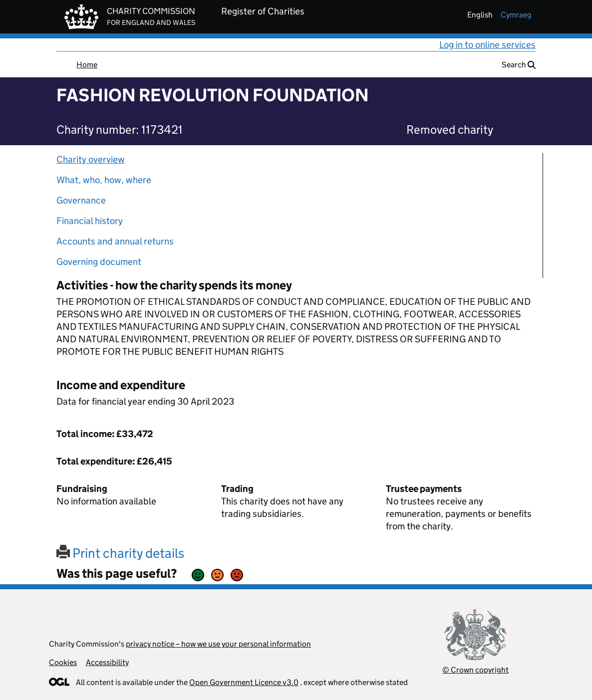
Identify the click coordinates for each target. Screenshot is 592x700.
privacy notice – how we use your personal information (218, 644)
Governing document (99, 262)
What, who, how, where (104, 180)
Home (87, 65)
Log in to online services (487, 45)
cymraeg (516, 15)
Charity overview (91, 159)
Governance (81, 200)
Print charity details (120, 553)
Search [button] (519, 65)
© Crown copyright (475, 670)
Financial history (90, 221)
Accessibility (107, 662)
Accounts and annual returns (115, 241)
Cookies (63, 662)
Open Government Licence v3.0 (244, 682)
